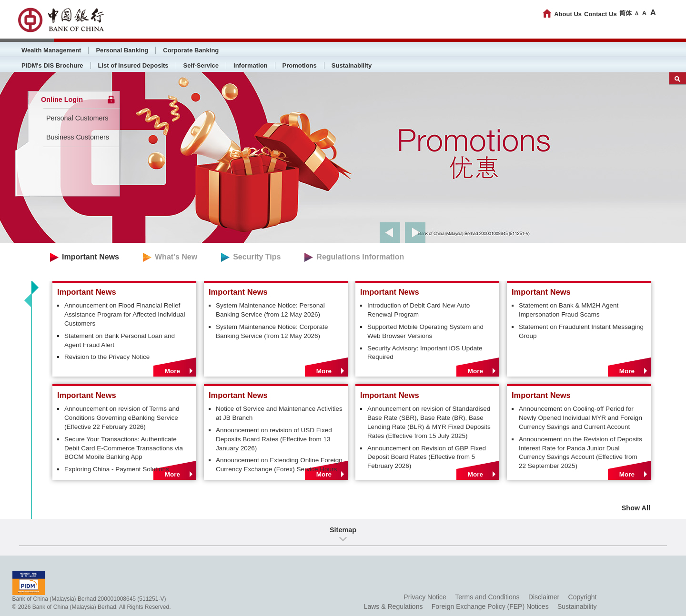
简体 (625, 13)
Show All (636, 508)
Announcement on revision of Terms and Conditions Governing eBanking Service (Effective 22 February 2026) (122, 418)
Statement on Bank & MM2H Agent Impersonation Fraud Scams (569, 310)
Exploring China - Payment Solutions (117, 469)
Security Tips (257, 257)
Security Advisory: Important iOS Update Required (425, 353)
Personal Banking (122, 50)
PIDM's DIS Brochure (52, 65)
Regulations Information (360, 257)
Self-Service (201, 65)
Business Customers (78, 137)
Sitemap (343, 530)
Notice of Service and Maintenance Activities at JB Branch (279, 413)
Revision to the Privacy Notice (107, 357)
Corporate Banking (191, 50)
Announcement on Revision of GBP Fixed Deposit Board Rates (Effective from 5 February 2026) (427, 457)
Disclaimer (544, 597)
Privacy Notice (425, 597)
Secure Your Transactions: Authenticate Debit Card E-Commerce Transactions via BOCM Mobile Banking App (124, 448)
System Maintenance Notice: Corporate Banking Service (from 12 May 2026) (272, 331)
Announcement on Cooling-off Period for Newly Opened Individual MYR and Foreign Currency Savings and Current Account (580, 418)
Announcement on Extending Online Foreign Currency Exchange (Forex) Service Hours (279, 465)
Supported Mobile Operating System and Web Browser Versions (425, 331)
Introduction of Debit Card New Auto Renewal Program (419, 310)
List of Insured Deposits (133, 65)
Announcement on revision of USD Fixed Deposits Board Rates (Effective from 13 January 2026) (274, 439)
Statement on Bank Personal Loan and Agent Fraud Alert (120, 340)
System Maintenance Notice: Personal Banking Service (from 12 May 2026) (270, 310)
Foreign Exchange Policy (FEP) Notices (490, 606)
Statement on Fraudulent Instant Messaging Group (581, 331)
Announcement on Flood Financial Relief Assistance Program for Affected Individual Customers (125, 314)
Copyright (583, 597)
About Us (568, 14)
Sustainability (352, 65)
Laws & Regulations (393, 606)
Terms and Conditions (487, 597)
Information (251, 65)
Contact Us (600, 14)
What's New (176, 257)
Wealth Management (51, 50)
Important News (91, 257)
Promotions (300, 65)
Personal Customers (77, 118)
